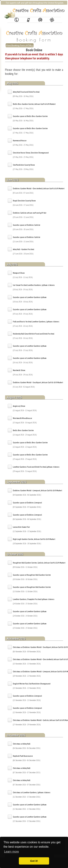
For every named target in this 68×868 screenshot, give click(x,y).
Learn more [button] (11, 852)
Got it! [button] (34, 861)
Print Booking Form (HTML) (20, 45)
